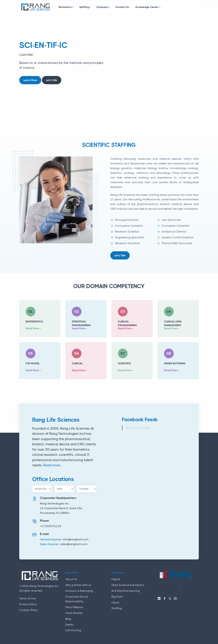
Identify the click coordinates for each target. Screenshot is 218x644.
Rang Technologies (138, 428)
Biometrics (65, 7)
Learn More (30, 80)
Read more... (53, 465)
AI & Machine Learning (126, 591)
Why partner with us (78, 585)
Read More (32, 328)
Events (70, 625)
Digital (116, 579)
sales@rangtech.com (74, 544)
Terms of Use (27, 598)
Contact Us (122, 7)
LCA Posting (73, 630)
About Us (71, 579)
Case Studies (74, 613)
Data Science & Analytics (128, 585)
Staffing (84, 7)
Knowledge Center (147, 7)
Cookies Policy (29, 610)
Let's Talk (52, 80)
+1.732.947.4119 (51, 526)
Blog (68, 619)
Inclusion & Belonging (79, 591)
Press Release (74, 607)
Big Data (117, 597)
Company (102, 7)
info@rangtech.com (76, 539)
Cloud (115, 602)
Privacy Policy (28, 604)
